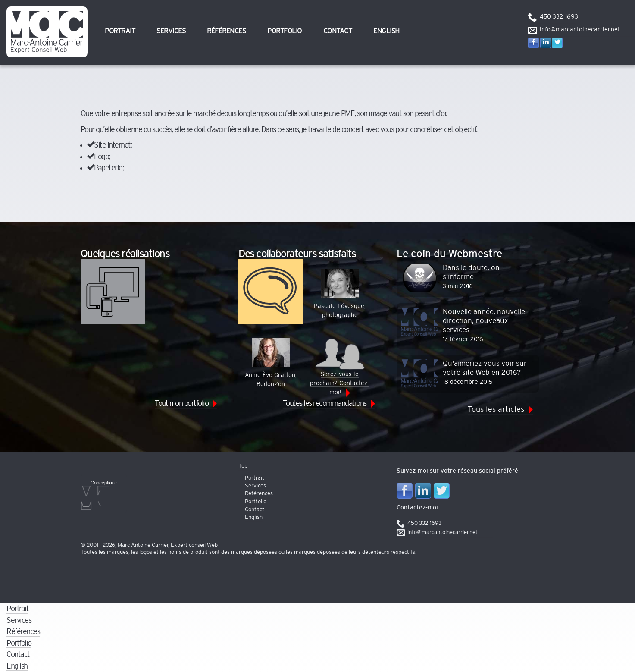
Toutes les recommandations (325, 403)
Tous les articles (496, 409)
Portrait (120, 31)
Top (243, 466)
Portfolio (285, 31)
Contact (338, 31)
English (386, 31)
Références (226, 31)
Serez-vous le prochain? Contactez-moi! (340, 367)
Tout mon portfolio (181, 403)
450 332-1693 (559, 17)
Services (171, 31)
